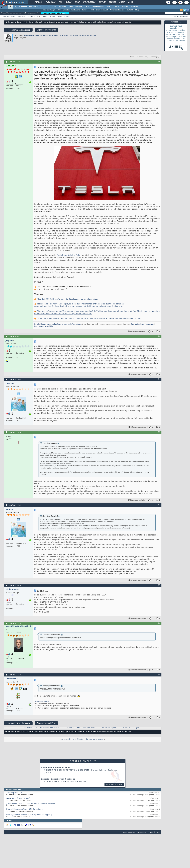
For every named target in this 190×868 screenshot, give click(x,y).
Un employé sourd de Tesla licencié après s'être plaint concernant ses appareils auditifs (60, 35)
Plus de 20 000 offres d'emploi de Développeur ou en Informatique (68, 299)
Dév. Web (79, 7)
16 (152, 331)
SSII (92, 10)
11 (152, 500)
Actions (21, 16)
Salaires (85, 10)
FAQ (60, 2)
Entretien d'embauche (71, 10)
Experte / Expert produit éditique (58, 779)
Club (130, 2)
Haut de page (155, 832)
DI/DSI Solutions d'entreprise (26, 7)
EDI (87, 7)
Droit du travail (102, 10)
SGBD (109, 7)
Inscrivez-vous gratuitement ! (55, 13)
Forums (38, 2)
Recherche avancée (181, 16)
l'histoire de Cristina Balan (69, 255)
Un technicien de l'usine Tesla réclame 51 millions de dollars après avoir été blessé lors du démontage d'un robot (89, 319)
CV (59, 10)
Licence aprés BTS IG (14, 793)
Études (112, 2)
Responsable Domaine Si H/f (56, 768)
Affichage (154, 57)
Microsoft (63, 7)
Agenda (53, 16)
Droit (122, 2)
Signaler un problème (46, 30)
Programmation (97, 7)
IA (49, 7)
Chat (77, 2)
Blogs (68, 2)
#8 (159, 674)
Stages (138, 10)
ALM (54, 7)
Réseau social (33, 16)
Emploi (102, 2)
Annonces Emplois (117, 10)
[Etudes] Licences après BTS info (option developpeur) (29, 815)
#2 (159, 336)
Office (116, 7)
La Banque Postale (56, 782)
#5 (159, 505)
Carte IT (130, 10)
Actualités (28, 728)
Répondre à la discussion (18, 30)
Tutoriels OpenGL (42, 702)
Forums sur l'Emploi (48, 10)
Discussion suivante (94, 739)
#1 (159, 62)
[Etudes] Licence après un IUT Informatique (24, 809)
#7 (159, 623)
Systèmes (134, 7)
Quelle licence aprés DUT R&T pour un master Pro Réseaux (30, 804)
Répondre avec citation (137, 331)
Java (71, 7)
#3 (159, 379)
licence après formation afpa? (18, 798)
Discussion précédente (73, 739)
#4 (159, 432)
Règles (67, 16)
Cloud (43, 7)
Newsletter (89, 2)
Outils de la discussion (138, 57)
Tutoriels (50, 2)
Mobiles (125, 7)
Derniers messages (9, 16)
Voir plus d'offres (114, 785)
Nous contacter (129, 832)
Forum (11, 22)
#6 (159, 585)
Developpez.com (142, 832)
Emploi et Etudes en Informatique (31, 22)
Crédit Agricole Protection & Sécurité (68, 770)
